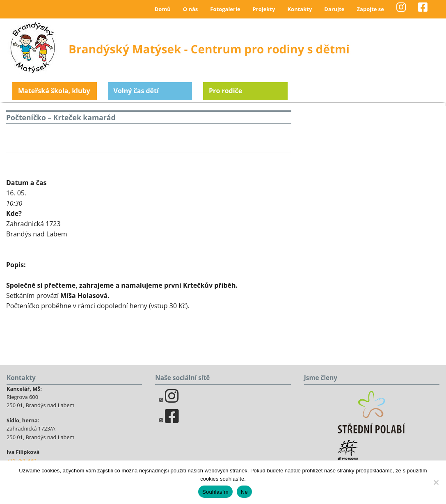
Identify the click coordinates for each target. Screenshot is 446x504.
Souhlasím (215, 492)
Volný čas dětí (136, 91)
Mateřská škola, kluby (54, 91)
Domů (163, 9)
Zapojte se (371, 9)
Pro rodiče (225, 91)
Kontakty (300, 9)
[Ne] (436, 482)
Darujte (334, 9)
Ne (244, 492)
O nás (191, 9)
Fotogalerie (225, 9)
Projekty (264, 9)
